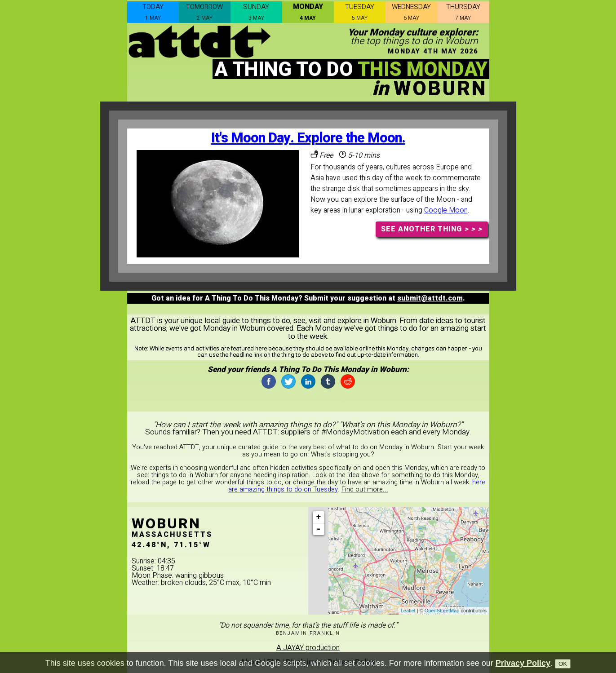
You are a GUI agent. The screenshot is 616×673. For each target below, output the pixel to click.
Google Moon (446, 210)
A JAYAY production (308, 648)
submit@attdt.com (430, 298)
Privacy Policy (523, 663)
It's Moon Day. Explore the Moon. (308, 138)
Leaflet (408, 611)
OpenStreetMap (442, 611)
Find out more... (365, 489)
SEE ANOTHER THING (432, 229)
